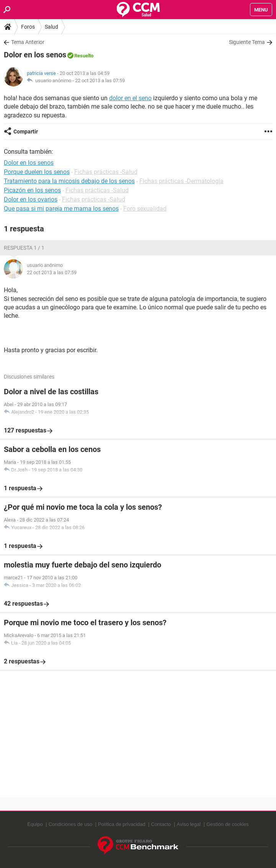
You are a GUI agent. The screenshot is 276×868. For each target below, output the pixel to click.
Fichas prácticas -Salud (106, 172)
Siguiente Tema (247, 42)
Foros (28, 27)
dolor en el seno (130, 98)
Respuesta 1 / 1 (24, 248)
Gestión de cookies (228, 824)
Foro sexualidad (145, 209)
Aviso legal (189, 824)
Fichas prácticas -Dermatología (181, 181)
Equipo (35, 824)
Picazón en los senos (32, 190)
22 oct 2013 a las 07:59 (100, 80)
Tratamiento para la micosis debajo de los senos (69, 181)
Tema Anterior (28, 42)
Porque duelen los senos (37, 172)
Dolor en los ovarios (31, 199)
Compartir (26, 132)
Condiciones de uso (70, 824)
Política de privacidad (122, 824)
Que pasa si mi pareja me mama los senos (61, 209)
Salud (51, 27)
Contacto (161, 824)
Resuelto (84, 56)
